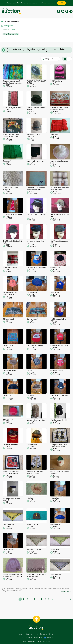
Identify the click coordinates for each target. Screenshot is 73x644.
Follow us (49, 638)
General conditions (47, 634)
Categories (8, 26)
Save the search (66, 591)
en (71, 11)
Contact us (38, 638)
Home (20, 634)
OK (62, 3)
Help (36, 634)
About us (29, 638)
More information (50, 3)
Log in (67, 11)
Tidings (21, 638)
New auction (63, 11)
